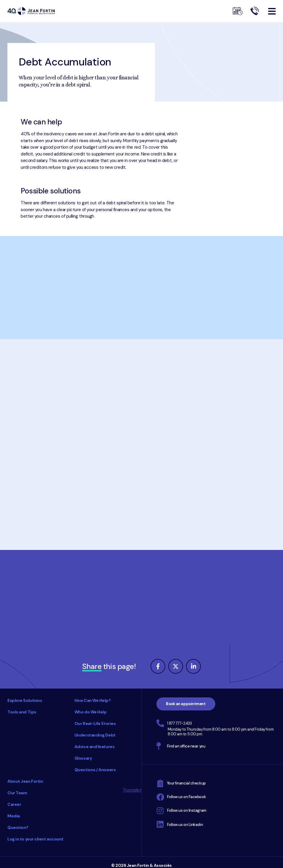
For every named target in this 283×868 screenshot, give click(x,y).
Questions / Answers (95, 770)
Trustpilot (132, 790)
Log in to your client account (35, 839)
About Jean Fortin (25, 781)
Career (14, 804)
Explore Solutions (25, 700)
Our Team (17, 793)
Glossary (83, 758)
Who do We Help (91, 712)
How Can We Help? (93, 700)
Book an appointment (186, 704)
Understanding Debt (95, 735)
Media (14, 816)
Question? (18, 827)
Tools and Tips (22, 712)
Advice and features (94, 747)
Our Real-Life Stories (95, 723)
